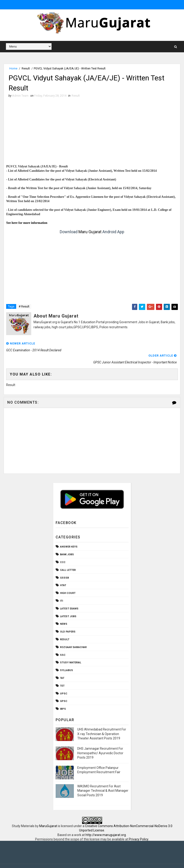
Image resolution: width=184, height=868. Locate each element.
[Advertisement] (92, 132)
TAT (62, 666)
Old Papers (68, 620)
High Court (68, 581)
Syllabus (66, 658)
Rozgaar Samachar (73, 635)
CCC (63, 550)
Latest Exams (69, 597)
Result (26, 68)
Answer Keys (69, 535)
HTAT (63, 573)
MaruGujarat (48, 814)
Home (13, 68)
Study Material (71, 651)
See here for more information (27, 223)
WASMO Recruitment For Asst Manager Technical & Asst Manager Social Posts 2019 (103, 779)
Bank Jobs (67, 542)
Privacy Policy (139, 827)
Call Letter (68, 558)
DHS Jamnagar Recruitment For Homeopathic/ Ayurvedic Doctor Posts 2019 (100, 741)
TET (62, 674)
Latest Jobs (68, 604)
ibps (63, 697)
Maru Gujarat (90, 232)
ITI (61, 589)
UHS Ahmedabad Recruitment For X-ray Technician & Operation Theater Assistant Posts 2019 (102, 722)
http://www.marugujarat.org (106, 823)
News (64, 612)
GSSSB (64, 566)
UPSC (64, 681)
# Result (24, 306)
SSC (63, 643)
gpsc (64, 689)
